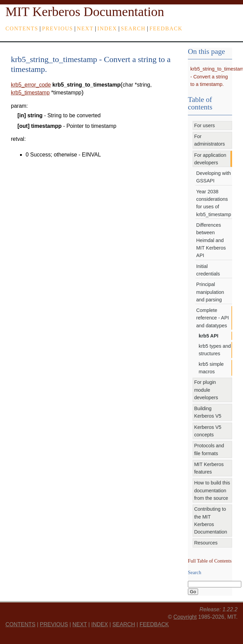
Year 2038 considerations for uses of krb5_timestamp (214, 203)
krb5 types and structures (215, 350)
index (107, 28)
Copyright (185, 617)
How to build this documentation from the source (212, 490)
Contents (22, 28)
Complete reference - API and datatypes (213, 318)
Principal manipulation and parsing (210, 292)
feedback (166, 28)
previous (58, 28)
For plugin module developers (206, 390)
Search (133, 28)
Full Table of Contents (210, 561)
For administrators (209, 140)
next (85, 28)
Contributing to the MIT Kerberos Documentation (210, 520)
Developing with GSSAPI (214, 177)
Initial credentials (208, 270)
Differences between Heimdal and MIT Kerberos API (211, 240)
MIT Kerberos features (209, 468)
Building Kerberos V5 (208, 412)
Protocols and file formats (209, 449)
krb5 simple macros (211, 368)
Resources (206, 543)
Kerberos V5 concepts (208, 431)
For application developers (210, 159)
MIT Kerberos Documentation (85, 12)
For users (204, 125)
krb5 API (209, 336)
